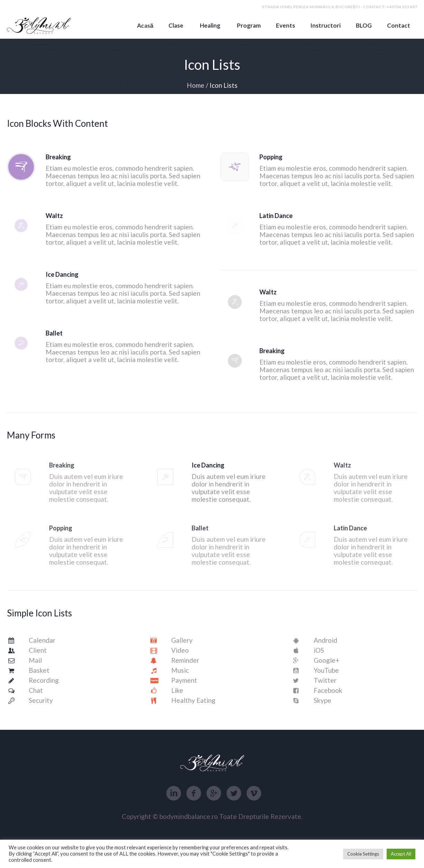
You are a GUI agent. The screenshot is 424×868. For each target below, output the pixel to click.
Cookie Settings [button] (363, 854)
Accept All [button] (401, 854)
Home (196, 85)
